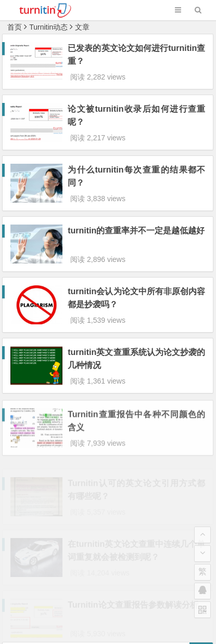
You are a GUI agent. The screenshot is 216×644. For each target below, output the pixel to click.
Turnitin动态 (48, 27)
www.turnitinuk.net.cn (130, 598)
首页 (15, 27)
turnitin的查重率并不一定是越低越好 (136, 202)
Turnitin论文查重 (61, 598)
